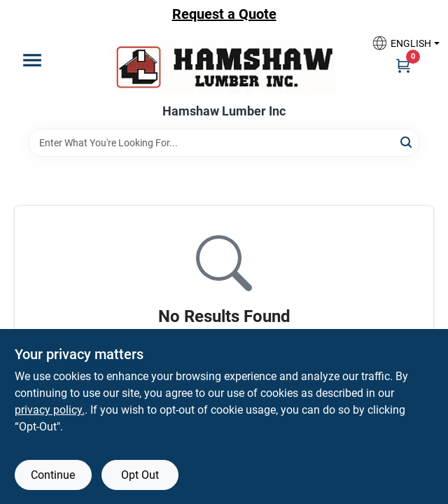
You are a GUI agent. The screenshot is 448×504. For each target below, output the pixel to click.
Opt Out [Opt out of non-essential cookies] (140, 475)
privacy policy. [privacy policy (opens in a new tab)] (50, 410)
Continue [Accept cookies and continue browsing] (53, 475)
